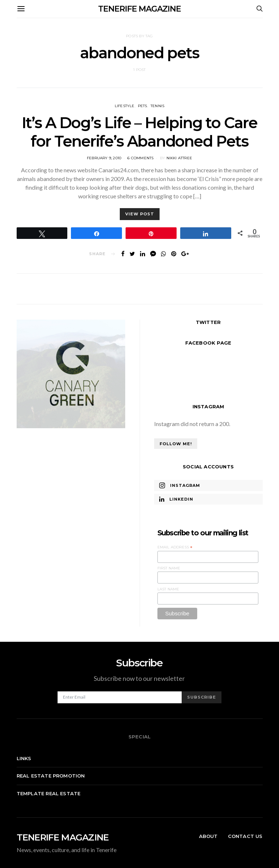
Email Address (175, 547)
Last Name (168, 589)
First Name (169, 568)
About (208, 836)
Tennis (157, 106)
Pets (143, 106)
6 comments (140, 158)
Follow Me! (176, 444)
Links (24, 758)
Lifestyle (125, 106)
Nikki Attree (179, 158)
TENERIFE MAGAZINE (139, 9)
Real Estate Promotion (51, 776)
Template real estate (49, 793)
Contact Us (245, 836)
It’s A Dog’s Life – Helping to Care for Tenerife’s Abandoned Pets (139, 132)
